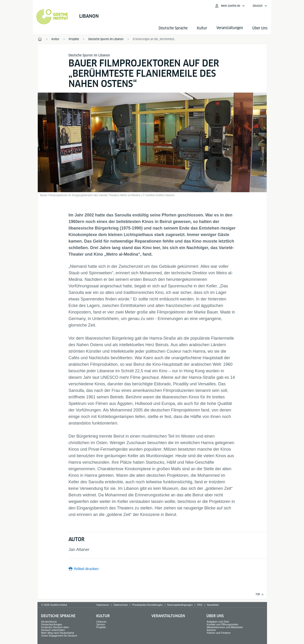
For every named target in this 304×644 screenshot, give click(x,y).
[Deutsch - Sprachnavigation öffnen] (260, 6)
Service (101, 624)
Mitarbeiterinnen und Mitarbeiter (225, 627)
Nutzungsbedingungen (180, 605)
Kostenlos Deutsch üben (55, 627)
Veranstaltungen (168, 616)
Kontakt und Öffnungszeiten (222, 624)
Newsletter (213, 605)
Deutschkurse (49, 622)
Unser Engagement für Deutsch (59, 636)
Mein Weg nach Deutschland (58, 633)
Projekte (101, 627)
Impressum (103, 605)
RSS (200, 605)
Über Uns (260, 28)
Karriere (211, 630)
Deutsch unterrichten (53, 630)
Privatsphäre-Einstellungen (147, 605)
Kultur (202, 28)
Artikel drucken (86, 569)
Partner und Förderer (219, 633)
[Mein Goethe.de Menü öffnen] (230, 6)
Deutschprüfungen (52, 624)
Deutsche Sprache (173, 28)
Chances (101, 622)
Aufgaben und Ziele (218, 622)
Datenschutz (121, 605)
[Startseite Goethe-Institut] (52, 17)
